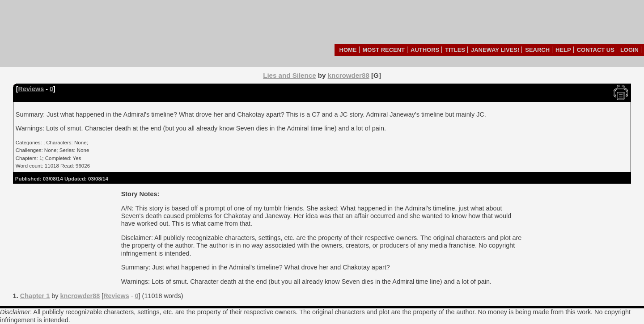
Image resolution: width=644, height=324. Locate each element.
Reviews (31, 89)
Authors (425, 50)
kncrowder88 (349, 75)
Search (537, 50)
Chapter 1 (35, 296)
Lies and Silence (289, 75)
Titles (455, 50)
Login (629, 50)
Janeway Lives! (495, 50)
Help (563, 50)
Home (348, 50)
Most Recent (384, 50)
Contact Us (596, 50)
